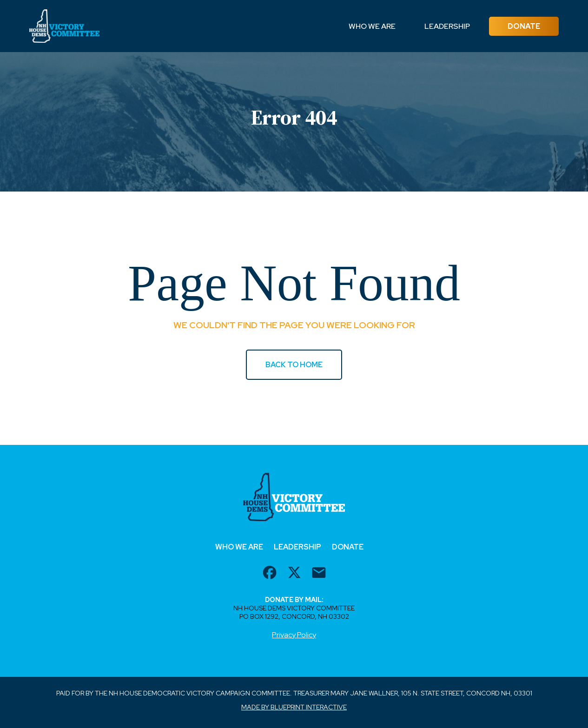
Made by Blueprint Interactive (294, 707)
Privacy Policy (294, 635)
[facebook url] (270, 574)
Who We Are (372, 26)
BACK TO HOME (294, 365)
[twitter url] (294, 574)
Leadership (447, 26)
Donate (524, 26)
